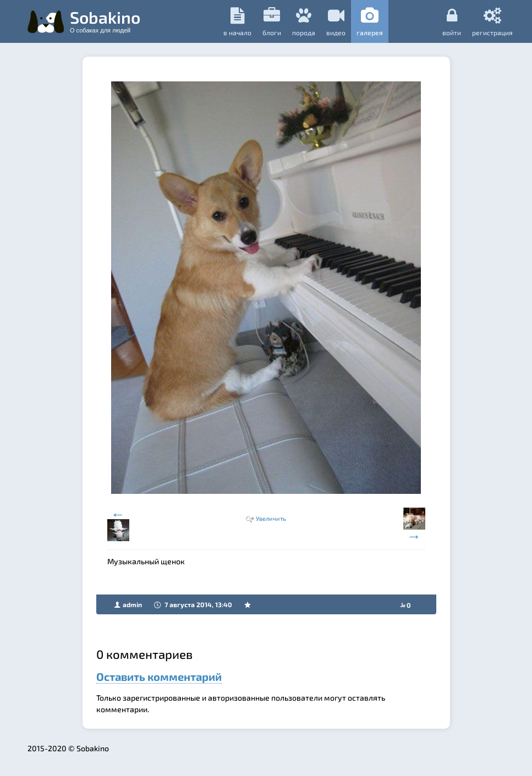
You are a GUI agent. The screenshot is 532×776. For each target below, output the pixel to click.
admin (132, 604)
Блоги (272, 22)
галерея (370, 22)
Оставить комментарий (159, 676)
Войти (452, 21)
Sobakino (105, 20)
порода (304, 22)
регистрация (492, 21)
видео (336, 22)
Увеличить (271, 518)
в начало (237, 22)
